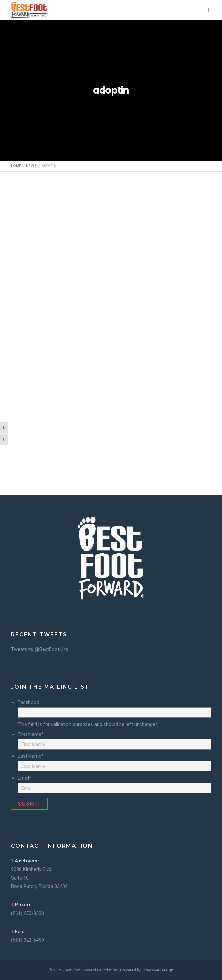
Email (25, 778)
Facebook (28, 702)
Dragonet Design (158, 970)
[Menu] (206, 10)
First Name (31, 734)
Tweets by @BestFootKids (40, 649)
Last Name (31, 756)
